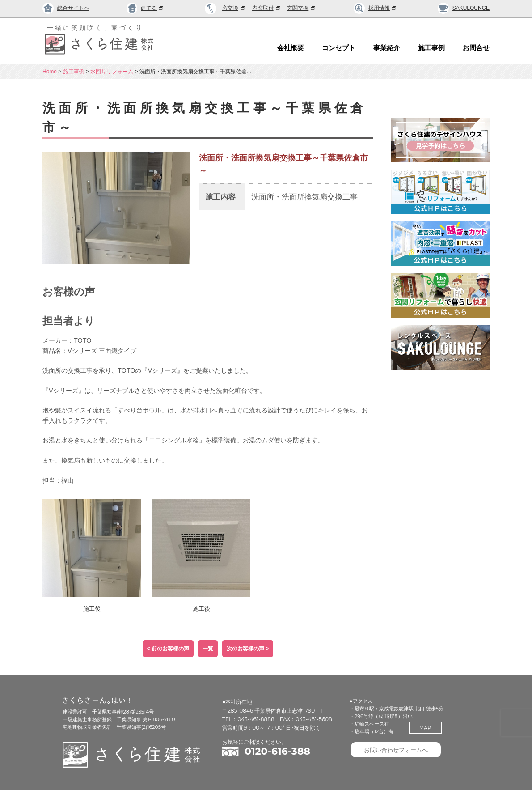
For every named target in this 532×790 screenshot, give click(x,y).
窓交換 (234, 8)
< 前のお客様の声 (168, 649)
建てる (146, 8)
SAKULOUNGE (464, 8)
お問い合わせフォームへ (400, 752)
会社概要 (291, 48)
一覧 (208, 649)
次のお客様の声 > (248, 649)
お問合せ (476, 48)
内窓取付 (267, 8)
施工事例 (431, 48)
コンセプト (339, 48)
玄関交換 (302, 8)
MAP (430, 728)
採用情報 (375, 8)
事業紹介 (387, 48)
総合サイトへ (66, 8)
